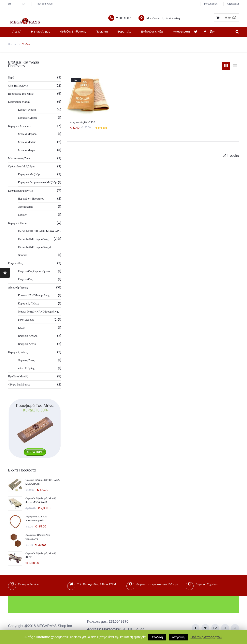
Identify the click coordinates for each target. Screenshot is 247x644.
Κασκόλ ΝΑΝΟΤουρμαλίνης (34, 295)
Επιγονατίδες (15, 263)
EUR (10, 4)
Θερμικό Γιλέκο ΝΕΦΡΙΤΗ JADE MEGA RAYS (43, 482)
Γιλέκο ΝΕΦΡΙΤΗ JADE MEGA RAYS (40, 231)
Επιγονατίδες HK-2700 (83, 122)
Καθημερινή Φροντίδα (21, 191)
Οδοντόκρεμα (26, 207)
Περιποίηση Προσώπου (31, 199)
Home (12, 44)
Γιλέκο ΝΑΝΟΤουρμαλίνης (33, 239)
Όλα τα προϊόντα (18, 86)
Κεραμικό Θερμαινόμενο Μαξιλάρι (38, 182)
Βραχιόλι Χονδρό (28, 336)
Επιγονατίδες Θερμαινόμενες (34, 271)
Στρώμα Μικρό (26, 150)
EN (24, 4)
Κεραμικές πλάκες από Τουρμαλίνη (38, 537)
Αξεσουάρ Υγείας (18, 287)
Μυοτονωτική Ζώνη (19, 158)
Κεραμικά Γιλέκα (18, 223)
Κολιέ (21, 328)
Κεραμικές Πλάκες (29, 303)
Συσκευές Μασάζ (28, 118)
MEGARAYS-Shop (51, 626)
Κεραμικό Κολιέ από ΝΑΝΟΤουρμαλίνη (36, 518)
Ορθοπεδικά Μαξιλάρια (21, 166)
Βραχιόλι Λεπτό (27, 344)
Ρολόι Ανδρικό (26, 320)
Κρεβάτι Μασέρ (27, 110)
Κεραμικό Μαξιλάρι (29, 174)
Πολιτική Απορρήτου (206, 637)
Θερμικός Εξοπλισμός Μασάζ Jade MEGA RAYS (41, 500)
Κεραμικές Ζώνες (18, 352)
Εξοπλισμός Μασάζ (19, 102)
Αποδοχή (157, 637)
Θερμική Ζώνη (26, 360)
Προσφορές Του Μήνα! (21, 94)
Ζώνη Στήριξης (26, 368)
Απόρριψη (178, 637)
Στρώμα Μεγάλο (27, 134)
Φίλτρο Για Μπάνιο (19, 385)
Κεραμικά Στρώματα (20, 126)
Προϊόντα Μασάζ (18, 376)
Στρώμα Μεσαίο (27, 142)
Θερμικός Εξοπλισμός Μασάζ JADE (41, 555)
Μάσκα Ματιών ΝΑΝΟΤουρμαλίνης (38, 312)
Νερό (11, 77)
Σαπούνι (23, 215)
